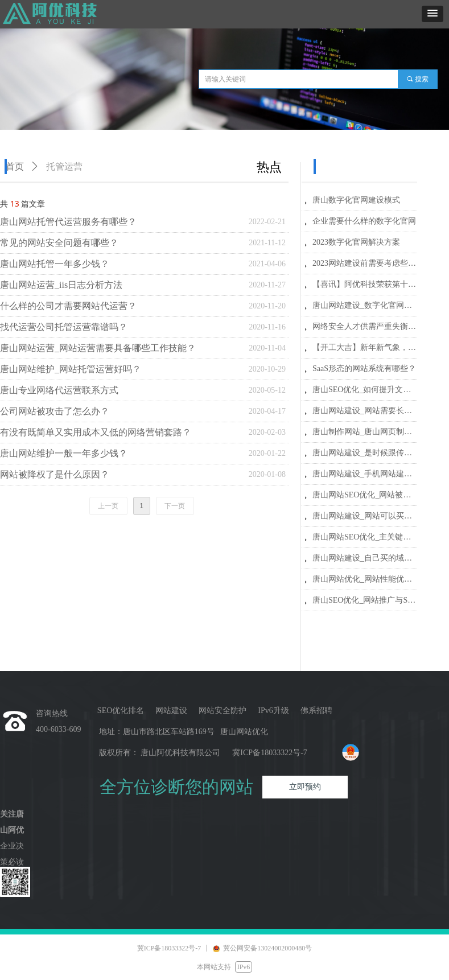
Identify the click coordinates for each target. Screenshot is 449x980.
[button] (432, 14)
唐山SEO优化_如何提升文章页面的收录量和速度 (365, 390)
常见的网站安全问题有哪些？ (59, 243)
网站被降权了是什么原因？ (55, 474)
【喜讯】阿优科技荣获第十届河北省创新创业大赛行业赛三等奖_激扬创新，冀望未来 (365, 284)
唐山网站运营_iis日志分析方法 (61, 285)
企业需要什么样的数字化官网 (364, 221)
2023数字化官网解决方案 (356, 242)
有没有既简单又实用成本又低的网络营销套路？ (96, 432)
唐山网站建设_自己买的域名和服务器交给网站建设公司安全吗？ (365, 558)
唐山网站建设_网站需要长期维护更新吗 (365, 411)
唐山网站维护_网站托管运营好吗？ (71, 369)
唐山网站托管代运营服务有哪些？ (68, 222)
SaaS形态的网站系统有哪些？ (364, 368)
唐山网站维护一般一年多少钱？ (64, 453)
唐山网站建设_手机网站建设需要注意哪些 (365, 474)
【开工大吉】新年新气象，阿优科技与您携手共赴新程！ (365, 347)
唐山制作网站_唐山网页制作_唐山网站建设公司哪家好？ (365, 432)
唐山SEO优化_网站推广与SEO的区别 (365, 600)
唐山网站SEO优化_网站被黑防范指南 (365, 495)
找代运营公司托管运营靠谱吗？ (64, 327)
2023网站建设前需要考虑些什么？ (365, 263)
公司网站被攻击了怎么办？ (55, 411)
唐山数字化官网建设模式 (356, 200)
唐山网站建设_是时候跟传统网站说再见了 (365, 453)
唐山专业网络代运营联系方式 (59, 390)
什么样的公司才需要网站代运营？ (68, 306)
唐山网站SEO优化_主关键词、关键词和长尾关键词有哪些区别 (365, 537)
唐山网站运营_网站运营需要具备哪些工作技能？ (98, 348)
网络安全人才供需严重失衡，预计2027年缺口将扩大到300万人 (365, 326)
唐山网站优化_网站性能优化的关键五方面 (365, 579)
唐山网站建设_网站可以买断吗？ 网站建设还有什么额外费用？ (365, 516)
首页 (15, 166)
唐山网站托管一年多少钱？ (55, 264)
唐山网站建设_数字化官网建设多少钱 (365, 305)
